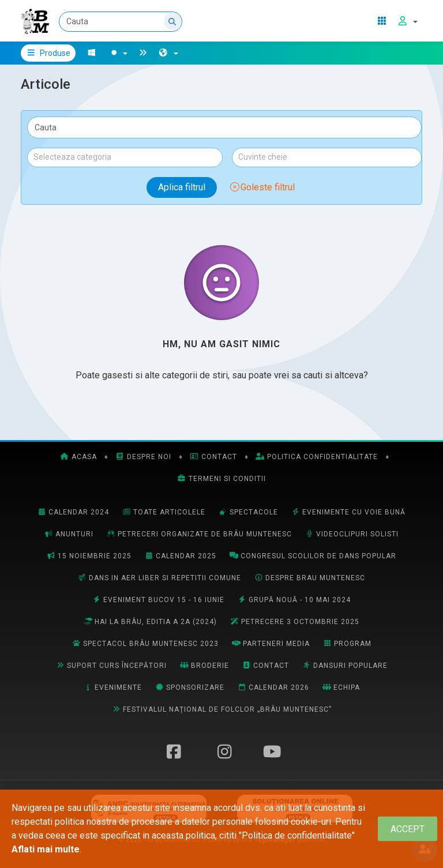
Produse (48, 53)
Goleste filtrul (262, 187)
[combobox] (125, 157)
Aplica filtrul (182, 187)
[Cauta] (121, 22)
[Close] (408, 829)
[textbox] (125, 157)
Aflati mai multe (46, 849)
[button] (168, 53)
